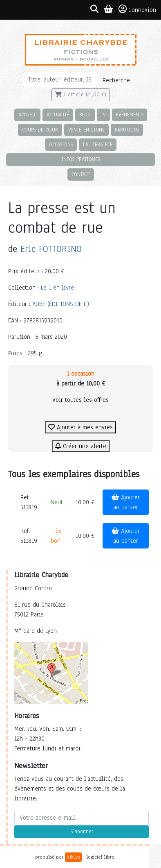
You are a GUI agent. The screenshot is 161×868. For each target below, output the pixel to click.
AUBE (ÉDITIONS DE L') (61, 304)
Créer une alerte (81, 446)
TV (103, 114)
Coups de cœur (40, 130)
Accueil (27, 114)
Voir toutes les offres (80, 400)
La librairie (98, 144)
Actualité (58, 114)
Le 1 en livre (57, 288)
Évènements (130, 114)
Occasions (61, 144)
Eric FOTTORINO (51, 249)
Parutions (127, 130)
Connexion (137, 9)
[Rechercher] (60, 79)
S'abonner (82, 832)
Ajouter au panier (126, 502)
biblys (73, 857)
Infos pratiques (80, 159)
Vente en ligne (86, 130)
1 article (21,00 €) (81, 95)
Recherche (116, 80)
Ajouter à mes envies (80, 427)
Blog (85, 114)
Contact (81, 174)
